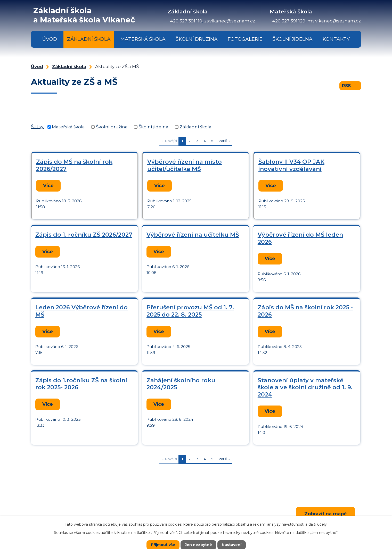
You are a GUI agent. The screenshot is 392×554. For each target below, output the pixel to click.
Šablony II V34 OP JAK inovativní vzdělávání (291, 165)
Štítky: (38, 127)
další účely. (318, 524)
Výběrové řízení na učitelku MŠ (193, 234)
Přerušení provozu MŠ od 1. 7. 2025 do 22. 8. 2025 (190, 310)
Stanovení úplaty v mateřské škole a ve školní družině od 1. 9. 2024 (305, 385)
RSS (350, 86)
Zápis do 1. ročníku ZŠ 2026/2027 (84, 234)
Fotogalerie (245, 39)
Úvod (50, 39)
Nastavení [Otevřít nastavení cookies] (232, 545)
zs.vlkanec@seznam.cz (230, 21)
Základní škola (89, 39)
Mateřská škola (143, 39)
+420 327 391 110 (185, 21)
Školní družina (197, 39)
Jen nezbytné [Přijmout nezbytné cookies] (198, 545)
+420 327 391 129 (288, 21)
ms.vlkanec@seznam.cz (334, 21)
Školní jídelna (292, 39)
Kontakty (336, 39)
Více (48, 185)
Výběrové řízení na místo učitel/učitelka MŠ (185, 165)
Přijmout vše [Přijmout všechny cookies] (163, 545)
